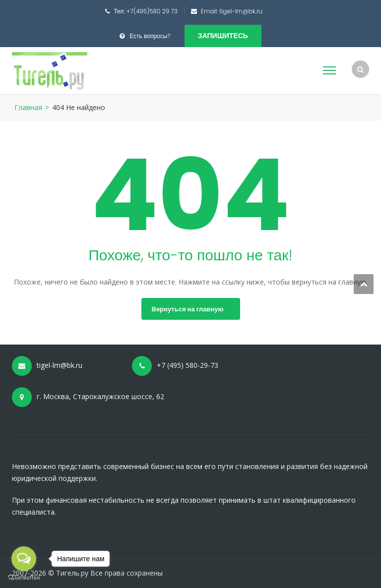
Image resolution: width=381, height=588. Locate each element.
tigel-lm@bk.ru (241, 11)
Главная (28, 107)
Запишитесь (223, 36)
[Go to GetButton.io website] (24, 578)
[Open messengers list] (24, 559)
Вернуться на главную (188, 309)
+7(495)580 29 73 (152, 11)
